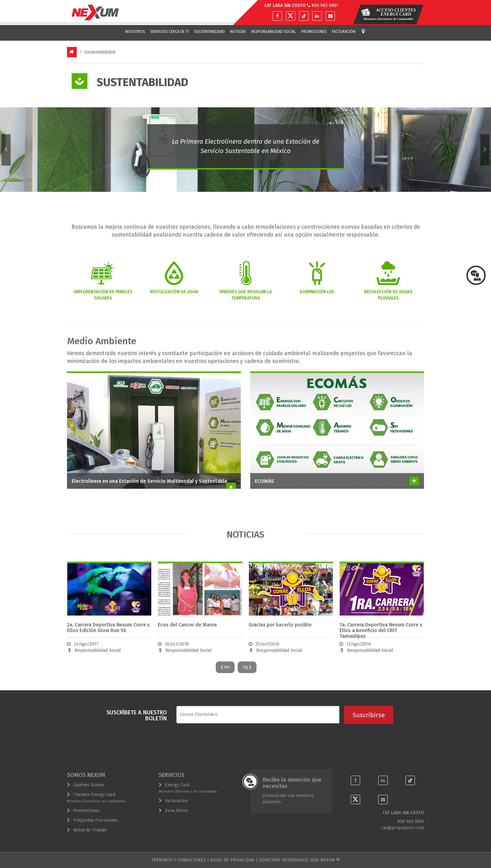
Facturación (344, 32)
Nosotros (135, 32)
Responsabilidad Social (274, 32)
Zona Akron (176, 811)
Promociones (314, 32)
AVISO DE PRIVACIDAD (232, 860)
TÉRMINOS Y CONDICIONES (178, 860)
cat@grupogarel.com (403, 828)
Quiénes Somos (89, 785)
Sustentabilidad (209, 32)
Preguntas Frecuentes (96, 820)
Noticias (238, 32)
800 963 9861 (325, 5)
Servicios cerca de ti (170, 32)
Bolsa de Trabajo (90, 830)
